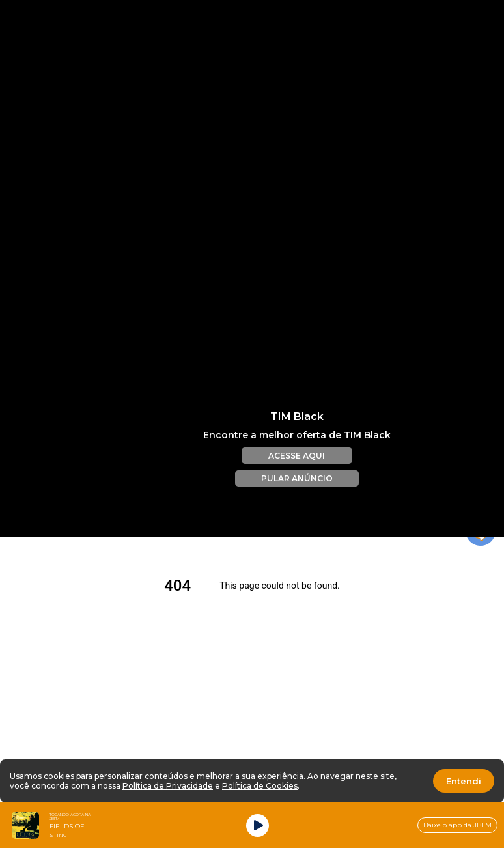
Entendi (464, 781)
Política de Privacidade (168, 786)
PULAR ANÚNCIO (297, 465)
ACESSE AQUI (297, 442)
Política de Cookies (260, 786)
